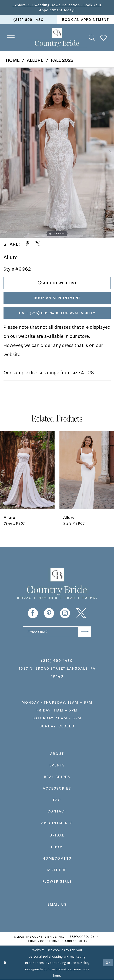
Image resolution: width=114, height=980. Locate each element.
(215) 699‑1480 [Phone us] (28, 19)
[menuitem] (28, 20)
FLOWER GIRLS (57, 882)
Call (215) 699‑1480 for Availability (57, 313)
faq (57, 800)
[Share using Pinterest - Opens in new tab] (28, 244)
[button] (11, 38)
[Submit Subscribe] (85, 632)
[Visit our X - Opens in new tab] (81, 613)
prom (57, 847)
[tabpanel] (57, 153)
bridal (57, 835)
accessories (57, 788)
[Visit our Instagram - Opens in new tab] (65, 613)
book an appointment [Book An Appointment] (85, 19)
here (57, 976)
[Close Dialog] (5, 963)
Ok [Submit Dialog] (108, 963)
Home (13, 60)
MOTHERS (57, 870)
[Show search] (92, 38)
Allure (35, 60)
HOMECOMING (57, 858)
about (57, 754)
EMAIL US (57, 904)
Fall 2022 (62, 60)
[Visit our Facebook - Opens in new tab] (33, 613)
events (57, 765)
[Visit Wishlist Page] (104, 38)
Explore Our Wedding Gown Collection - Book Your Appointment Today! (57, 7)
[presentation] (27, 470)
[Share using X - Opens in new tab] (38, 244)
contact (57, 811)
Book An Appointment (57, 298)
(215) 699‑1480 (57, 661)
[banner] (57, 38)
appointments (57, 823)
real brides (57, 777)
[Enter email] (57, 632)
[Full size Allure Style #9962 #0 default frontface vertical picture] (57, 153)
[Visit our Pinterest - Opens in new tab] (49, 613)
